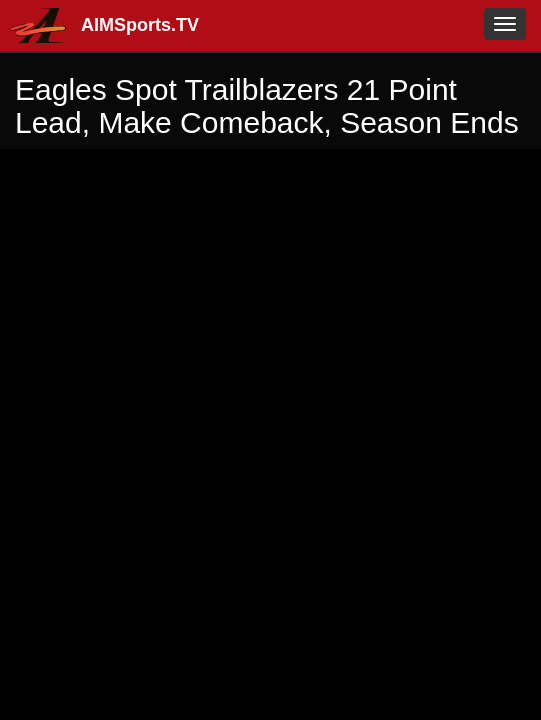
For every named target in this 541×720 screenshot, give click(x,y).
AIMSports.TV (140, 25)
